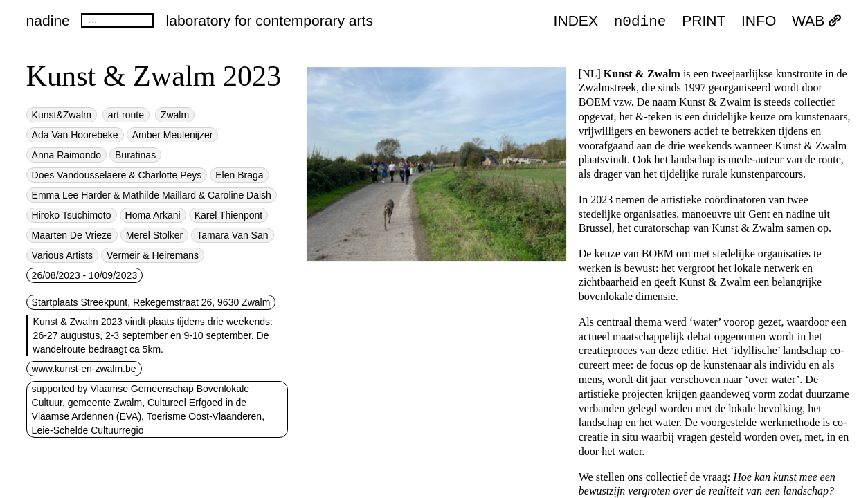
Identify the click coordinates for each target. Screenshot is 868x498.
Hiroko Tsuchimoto (72, 215)
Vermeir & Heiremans (153, 255)
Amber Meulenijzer (173, 135)
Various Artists (62, 255)
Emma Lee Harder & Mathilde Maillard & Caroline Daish (152, 195)
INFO (759, 21)
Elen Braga (239, 175)
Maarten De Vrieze (72, 235)
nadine (48, 20)
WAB (817, 21)
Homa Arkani (153, 215)
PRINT (704, 21)
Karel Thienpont (229, 215)
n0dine (640, 20)
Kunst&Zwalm (62, 115)
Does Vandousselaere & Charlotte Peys (117, 175)
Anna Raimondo (66, 155)
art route (126, 115)
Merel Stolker (154, 235)
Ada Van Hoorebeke (75, 135)
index (576, 21)
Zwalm (175, 115)
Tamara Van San (232, 235)
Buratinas (135, 155)
